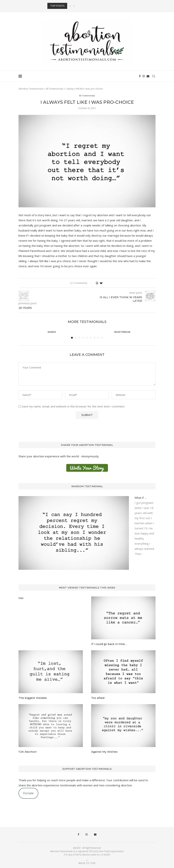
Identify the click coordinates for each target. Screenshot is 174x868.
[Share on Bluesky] (101, 283)
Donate (28, 793)
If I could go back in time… (109, 644)
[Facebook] (140, 76)
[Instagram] (144, 76)
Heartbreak (122, 332)
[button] (70, 6)
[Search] (154, 76)
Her (21, 598)
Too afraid (98, 698)
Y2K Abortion (28, 752)
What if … (141, 498)
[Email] (148, 76)
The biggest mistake (33, 698)
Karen (52, 332)
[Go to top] (87, 863)
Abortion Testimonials (31, 89)
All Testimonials (55, 89)
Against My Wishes (104, 752)
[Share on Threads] (97, 283)
